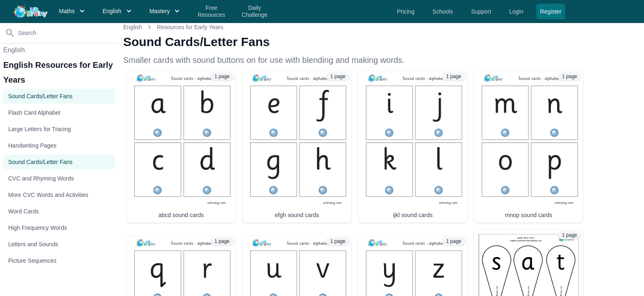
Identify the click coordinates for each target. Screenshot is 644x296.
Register (551, 12)
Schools (444, 12)
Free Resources (211, 12)
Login (517, 12)
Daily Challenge (254, 12)
